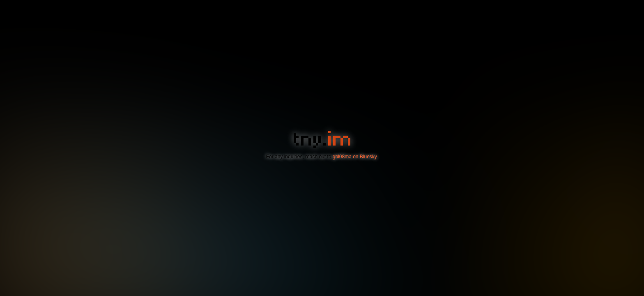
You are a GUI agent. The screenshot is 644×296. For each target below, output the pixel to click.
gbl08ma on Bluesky (355, 157)
